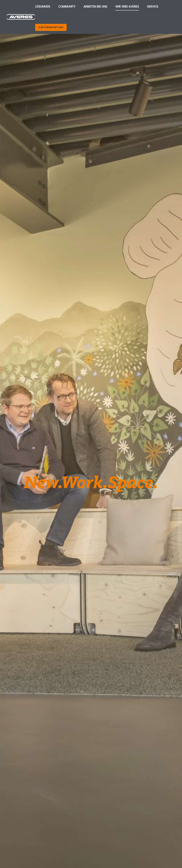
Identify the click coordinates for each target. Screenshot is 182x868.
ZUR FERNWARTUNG (51, 27)
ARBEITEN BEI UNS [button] (95, 7)
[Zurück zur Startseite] (21, 17)
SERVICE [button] (153, 7)
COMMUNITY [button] (67, 7)
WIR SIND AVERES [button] (127, 7)
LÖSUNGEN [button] (43, 7)
